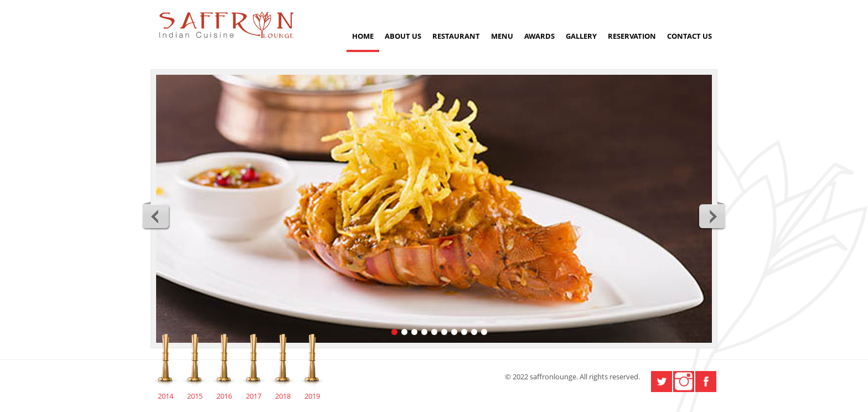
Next (712, 216)
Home (363, 36)
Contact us (689, 36)
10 (484, 332)
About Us (403, 36)
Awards (539, 36)
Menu (502, 36)
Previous (156, 216)
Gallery (581, 36)
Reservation (632, 36)
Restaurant (456, 36)
